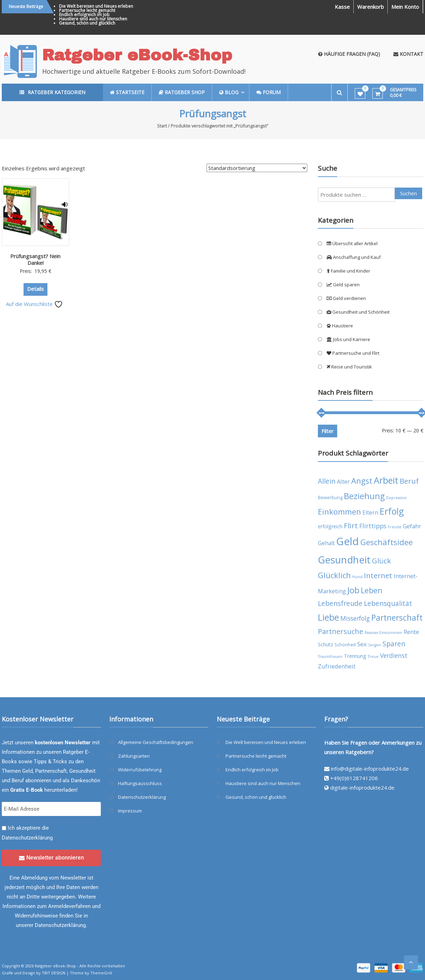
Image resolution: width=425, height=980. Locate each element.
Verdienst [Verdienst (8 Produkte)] (394, 655)
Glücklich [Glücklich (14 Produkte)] (334, 575)
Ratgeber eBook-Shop (137, 55)
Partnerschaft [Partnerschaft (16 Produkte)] (397, 618)
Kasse (342, 7)
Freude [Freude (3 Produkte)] (395, 527)
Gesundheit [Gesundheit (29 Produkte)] (344, 560)
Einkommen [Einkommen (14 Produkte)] (339, 512)
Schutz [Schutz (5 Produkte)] (325, 644)
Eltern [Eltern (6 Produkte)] (370, 512)
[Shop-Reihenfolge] (257, 168)
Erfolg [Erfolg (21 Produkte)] (392, 511)
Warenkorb (371, 7)
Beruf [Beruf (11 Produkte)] (409, 481)
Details (35, 289)
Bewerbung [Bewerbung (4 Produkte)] (330, 498)
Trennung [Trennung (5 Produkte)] (355, 656)
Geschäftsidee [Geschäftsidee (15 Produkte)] (387, 542)
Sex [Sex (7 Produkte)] (362, 644)
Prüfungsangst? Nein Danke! (35, 260)
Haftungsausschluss (140, 783)
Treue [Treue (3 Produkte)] (373, 656)
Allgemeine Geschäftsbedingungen (156, 742)
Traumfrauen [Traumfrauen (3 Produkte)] (330, 656)
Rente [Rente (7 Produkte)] (411, 632)
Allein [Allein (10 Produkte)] (327, 481)
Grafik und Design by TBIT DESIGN (34, 973)
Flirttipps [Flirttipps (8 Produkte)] (373, 526)
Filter (328, 431)
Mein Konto (405, 7)
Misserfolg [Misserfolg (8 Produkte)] (355, 618)
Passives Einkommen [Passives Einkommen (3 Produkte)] (383, 633)
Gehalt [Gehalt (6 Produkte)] (326, 543)
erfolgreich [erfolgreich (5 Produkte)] (330, 526)
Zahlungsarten (134, 756)
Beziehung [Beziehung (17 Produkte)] (364, 496)
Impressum (130, 811)
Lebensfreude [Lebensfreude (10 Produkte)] (340, 603)
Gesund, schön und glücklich (87, 23)
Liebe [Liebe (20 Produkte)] (328, 617)
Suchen (408, 193)
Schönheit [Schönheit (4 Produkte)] (345, 645)
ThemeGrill (101, 973)
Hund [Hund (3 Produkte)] (357, 577)
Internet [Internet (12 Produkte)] (378, 575)
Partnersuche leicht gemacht (87, 10)
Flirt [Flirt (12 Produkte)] (351, 525)
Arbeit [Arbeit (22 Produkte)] (386, 480)
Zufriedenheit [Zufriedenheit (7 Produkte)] (337, 666)
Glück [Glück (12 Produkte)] (381, 561)
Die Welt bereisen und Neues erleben (96, 6)
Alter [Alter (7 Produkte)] (343, 481)
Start (162, 126)
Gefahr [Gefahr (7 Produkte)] (412, 526)
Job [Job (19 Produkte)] (353, 590)
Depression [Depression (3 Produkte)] (396, 498)
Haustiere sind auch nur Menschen (93, 19)
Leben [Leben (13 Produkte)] (372, 590)
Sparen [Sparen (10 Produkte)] (394, 644)
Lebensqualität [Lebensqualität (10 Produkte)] (388, 603)
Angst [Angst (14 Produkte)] (362, 481)
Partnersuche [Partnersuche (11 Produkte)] (341, 631)
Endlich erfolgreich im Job (84, 15)
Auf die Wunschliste (34, 304)
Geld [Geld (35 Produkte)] (348, 541)
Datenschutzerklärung (27, 838)
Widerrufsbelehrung (140, 770)
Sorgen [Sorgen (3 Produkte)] (375, 645)
